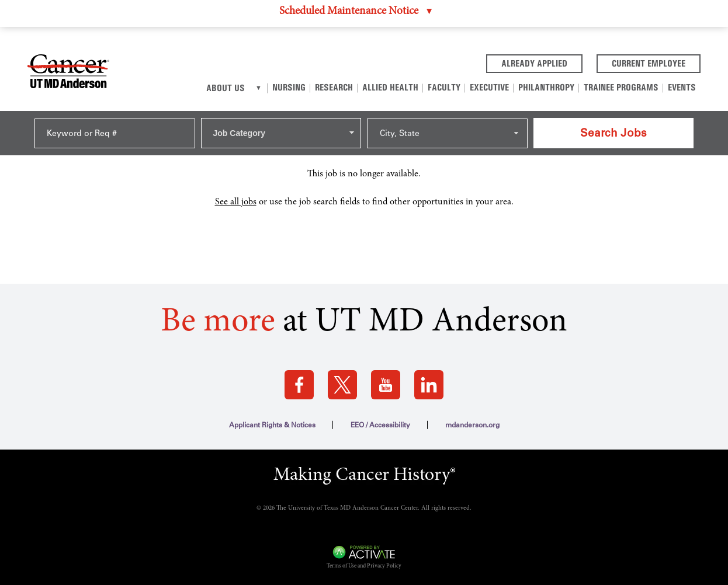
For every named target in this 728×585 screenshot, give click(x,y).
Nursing (289, 87)
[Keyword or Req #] (115, 133)
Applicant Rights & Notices (272, 425)
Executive (489, 87)
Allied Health (390, 87)
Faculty (444, 87)
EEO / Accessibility (380, 425)
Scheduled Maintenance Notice (349, 11)
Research (334, 87)
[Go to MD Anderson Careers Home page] (68, 74)
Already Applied (542, 62)
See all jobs (236, 202)
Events (682, 87)
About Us (226, 88)
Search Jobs (613, 133)
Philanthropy (546, 87)
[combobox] (281, 133)
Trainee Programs (621, 87)
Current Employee (656, 62)
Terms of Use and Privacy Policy (364, 566)
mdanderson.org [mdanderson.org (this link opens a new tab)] (472, 425)
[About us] (259, 88)
